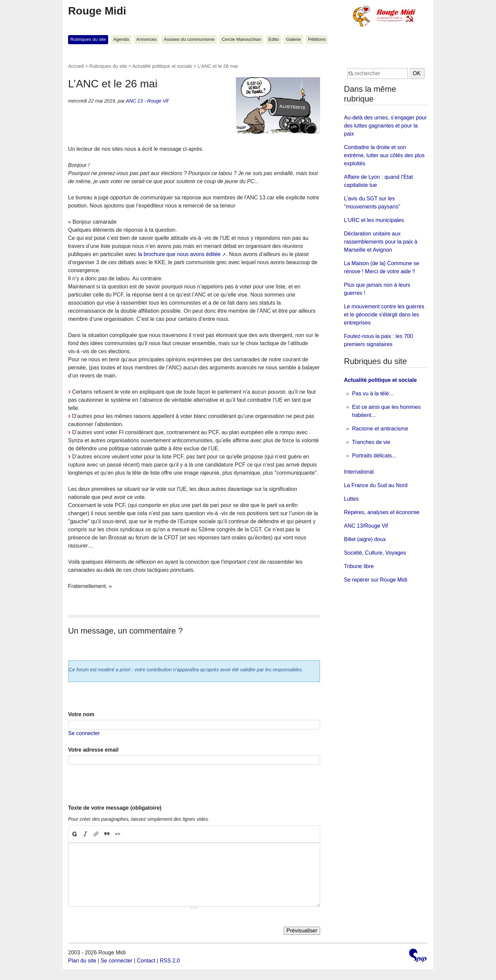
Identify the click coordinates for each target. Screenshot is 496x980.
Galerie (293, 39)
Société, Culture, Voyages (375, 553)
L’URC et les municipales (374, 220)
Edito (274, 39)
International (359, 472)
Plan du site (82, 961)
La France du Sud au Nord (376, 485)
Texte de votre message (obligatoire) (115, 808)
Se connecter (84, 733)
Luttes (351, 499)
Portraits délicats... (374, 456)
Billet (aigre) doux (365, 539)
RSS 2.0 (170, 961)
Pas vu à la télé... (373, 394)
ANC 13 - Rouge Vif (147, 101)
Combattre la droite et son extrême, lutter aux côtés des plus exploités (384, 155)
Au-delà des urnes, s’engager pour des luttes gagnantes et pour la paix (385, 126)
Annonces (146, 39)
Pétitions (317, 39)
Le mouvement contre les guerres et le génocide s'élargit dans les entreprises (384, 315)
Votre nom (81, 714)
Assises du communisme (189, 39)
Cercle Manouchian (241, 39)
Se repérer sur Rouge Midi (376, 580)
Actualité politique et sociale (162, 66)
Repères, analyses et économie (382, 512)
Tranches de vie (371, 442)
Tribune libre (359, 566)
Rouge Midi (97, 11)
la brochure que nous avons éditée (179, 254)
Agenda (121, 39)
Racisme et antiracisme (380, 429)
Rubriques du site (88, 39)
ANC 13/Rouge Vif (366, 526)
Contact (146, 961)
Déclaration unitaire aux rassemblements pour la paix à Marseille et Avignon (381, 242)
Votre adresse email (93, 750)
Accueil (76, 66)
